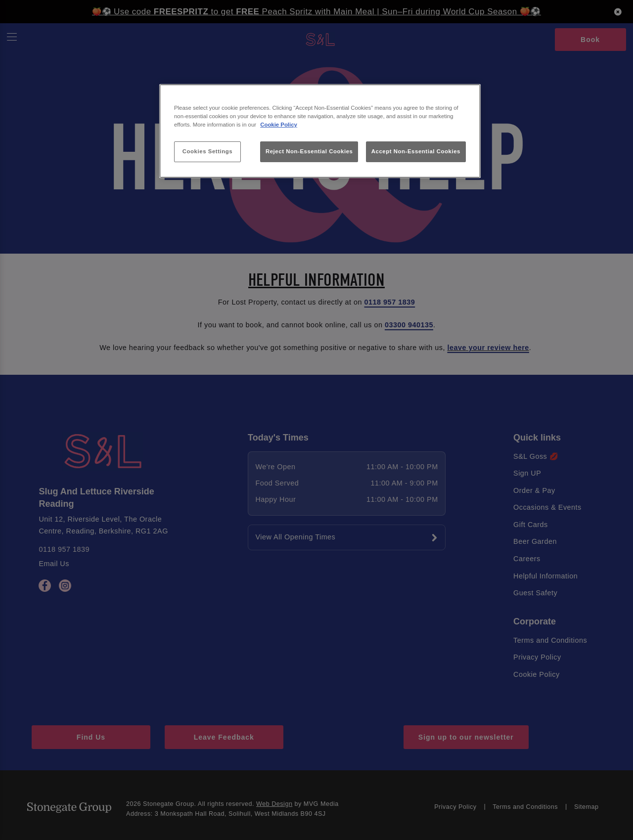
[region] (320, 131)
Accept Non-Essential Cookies (416, 151)
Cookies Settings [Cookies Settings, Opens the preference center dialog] (207, 151)
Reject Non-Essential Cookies (309, 151)
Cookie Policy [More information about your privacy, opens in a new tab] (279, 125)
